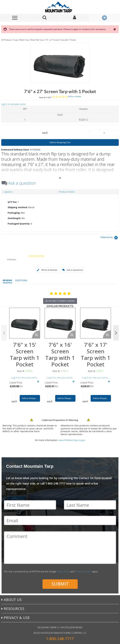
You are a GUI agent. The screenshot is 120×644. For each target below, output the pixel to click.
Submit (60, 584)
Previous (4, 333)
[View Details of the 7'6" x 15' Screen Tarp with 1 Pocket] (25, 323)
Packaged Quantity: (19, 224)
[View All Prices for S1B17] (109, 382)
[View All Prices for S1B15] (38, 382)
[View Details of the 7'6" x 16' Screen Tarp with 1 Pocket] (60, 323)
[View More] (60, 178)
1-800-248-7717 (60, 639)
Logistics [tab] (8, 192)
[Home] (60, 7)
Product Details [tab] (67, 192)
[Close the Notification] (115, 29)
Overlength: (14, 218)
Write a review (75, 96)
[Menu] (15, 18)
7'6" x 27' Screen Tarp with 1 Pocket (60, 40)
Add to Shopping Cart (60, 142)
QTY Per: (12, 202)
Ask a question (22, 183)
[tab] (60, 213)
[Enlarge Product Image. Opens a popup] (36, 334)
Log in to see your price (13, 104)
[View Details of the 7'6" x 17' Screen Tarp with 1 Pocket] (96, 323)
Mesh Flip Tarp (37, 40)
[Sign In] (75, 18)
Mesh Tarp (24, 40)
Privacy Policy (63, 571)
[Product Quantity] (104, 133)
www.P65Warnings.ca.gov (72, 440)
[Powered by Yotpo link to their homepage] (110, 238)
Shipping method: (18, 207)
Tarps (16, 40)
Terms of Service (83, 571)
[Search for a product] (45, 18)
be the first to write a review (60, 301)
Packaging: (14, 213)
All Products (6, 40)
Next (116, 333)
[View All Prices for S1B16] (73, 382)
